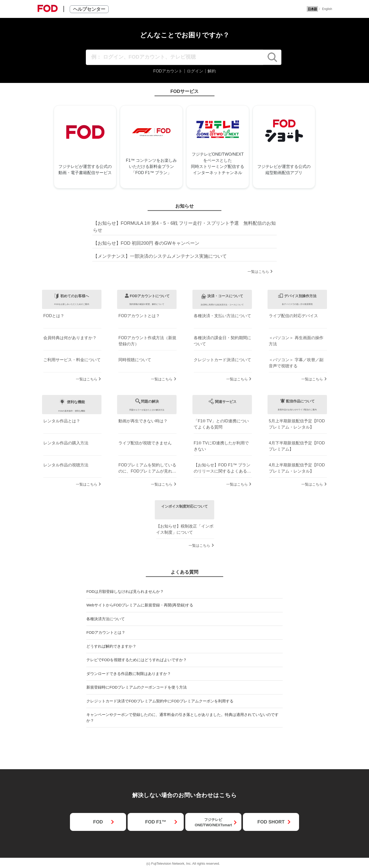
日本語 (312, 9)
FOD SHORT (271, 822)
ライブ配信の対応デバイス (293, 316)
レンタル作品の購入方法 (66, 443)
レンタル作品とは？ (62, 421)
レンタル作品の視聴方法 (66, 465)
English (327, 9)
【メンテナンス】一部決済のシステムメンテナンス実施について (160, 256)
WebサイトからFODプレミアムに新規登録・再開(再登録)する (140, 605)
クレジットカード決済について (222, 360)
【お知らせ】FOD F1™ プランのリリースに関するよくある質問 (222, 469)
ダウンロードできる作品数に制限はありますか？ (129, 674)
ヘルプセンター (89, 9)
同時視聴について (135, 360)
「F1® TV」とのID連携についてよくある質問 (221, 424)
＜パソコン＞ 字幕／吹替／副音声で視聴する (296, 363)
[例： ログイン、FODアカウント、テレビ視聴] (175, 57)
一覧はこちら (258, 272)
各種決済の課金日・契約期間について (222, 341)
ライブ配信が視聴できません (145, 443)
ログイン (195, 71)
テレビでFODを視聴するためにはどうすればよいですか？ (137, 660)
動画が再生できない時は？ (143, 421)
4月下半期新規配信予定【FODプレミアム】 (297, 446)
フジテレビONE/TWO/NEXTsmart (213, 822)
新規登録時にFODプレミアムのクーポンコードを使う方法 (137, 687)
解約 (212, 71)
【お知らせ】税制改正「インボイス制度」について (185, 529)
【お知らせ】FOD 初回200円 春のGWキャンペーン (146, 243)
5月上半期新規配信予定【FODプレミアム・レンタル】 (297, 424)
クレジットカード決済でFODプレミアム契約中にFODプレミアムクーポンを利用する (160, 701)
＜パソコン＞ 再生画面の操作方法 (296, 341)
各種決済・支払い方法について (222, 316)
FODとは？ (54, 316)
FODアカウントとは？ (139, 316)
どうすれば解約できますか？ (111, 646)
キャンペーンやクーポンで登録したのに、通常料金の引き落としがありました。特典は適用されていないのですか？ (182, 717)
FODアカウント (168, 71)
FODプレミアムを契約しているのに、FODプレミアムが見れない (147, 469)
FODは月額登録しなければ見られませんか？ (125, 591)
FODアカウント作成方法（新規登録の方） (147, 341)
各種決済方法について (106, 619)
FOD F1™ (156, 822)
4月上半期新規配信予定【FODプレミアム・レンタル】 (297, 468)
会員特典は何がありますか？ (70, 338)
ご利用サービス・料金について (72, 360)
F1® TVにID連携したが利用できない (221, 446)
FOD (98, 822)
